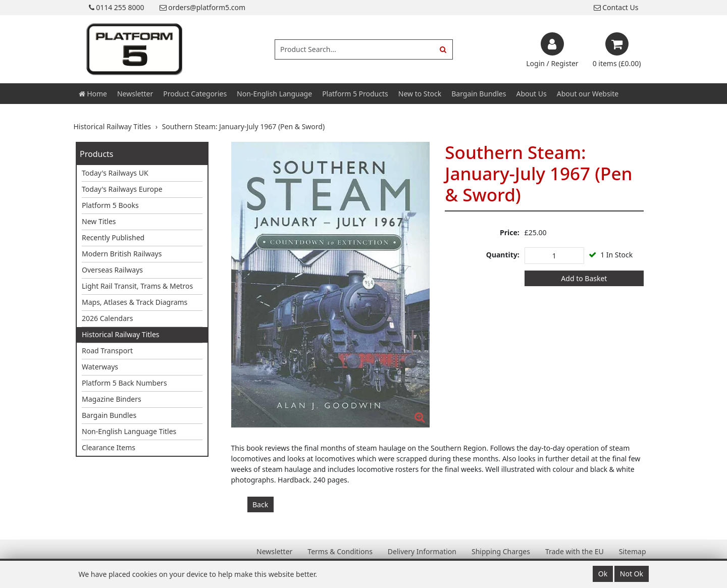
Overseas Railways (112, 270)
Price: (510, 232)
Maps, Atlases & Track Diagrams (135, 302)
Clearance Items (109, 447)
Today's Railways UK (115, 173)
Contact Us (616, 7)
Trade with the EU (575, 551)
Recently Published (113, 237)
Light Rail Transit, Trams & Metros (137, 286)
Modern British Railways (122, 254)
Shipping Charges (501, 551)
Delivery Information (422, 551)
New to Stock (420, 94)
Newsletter (135, 94)
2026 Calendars (108, 318)
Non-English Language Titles (129, 431)
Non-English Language (274, 94)
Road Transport (107, 351)
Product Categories (195, 94)
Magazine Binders (112, 399)
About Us (531, 94)
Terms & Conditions (340, 551)
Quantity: (503, 255)
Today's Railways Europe (122, 189)
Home (93, 94)
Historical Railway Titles (121, 334)
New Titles (99, 221)
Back (260, 504)
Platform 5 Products (355, 94)
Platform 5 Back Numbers (124, 383)
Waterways (100, 367)
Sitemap (633, 551)
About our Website (588, 94)
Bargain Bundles (479, 94)
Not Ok (632, 574)
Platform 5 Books (110, 205)
